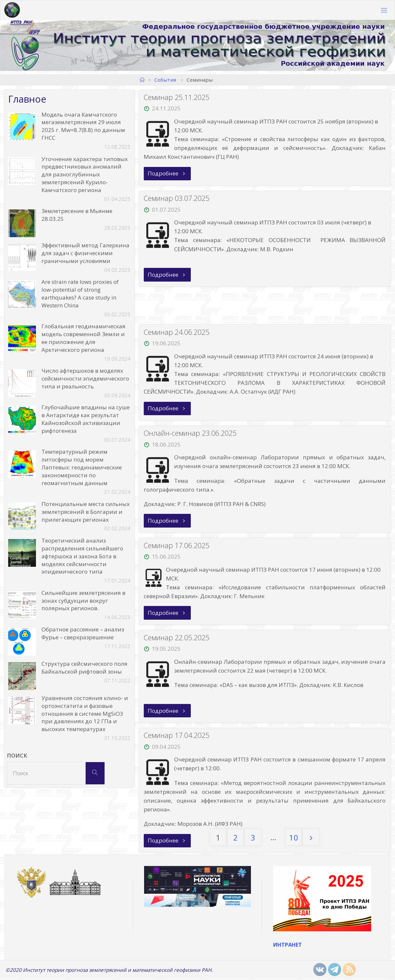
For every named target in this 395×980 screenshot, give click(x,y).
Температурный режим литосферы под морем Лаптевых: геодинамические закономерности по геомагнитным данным (82, 467)
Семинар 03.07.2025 (177, 198)
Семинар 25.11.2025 (177, 97)
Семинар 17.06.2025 (177, 545)
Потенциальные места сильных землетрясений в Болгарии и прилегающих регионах (86, 512)
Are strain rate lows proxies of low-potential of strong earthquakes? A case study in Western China (80, 293)
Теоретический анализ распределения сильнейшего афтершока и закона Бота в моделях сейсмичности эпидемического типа (82, 556)
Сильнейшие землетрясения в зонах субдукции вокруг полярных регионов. (83, 601)
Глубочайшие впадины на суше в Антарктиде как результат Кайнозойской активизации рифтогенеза (86, 419)
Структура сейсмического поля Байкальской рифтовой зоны (84, 668)
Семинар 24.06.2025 (177, 332)
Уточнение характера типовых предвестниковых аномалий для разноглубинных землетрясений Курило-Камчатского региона (85, 174)
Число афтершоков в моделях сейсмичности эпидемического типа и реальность (85, 378)
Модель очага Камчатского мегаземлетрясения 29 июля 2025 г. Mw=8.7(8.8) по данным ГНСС (83, 126)
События (165, 80)
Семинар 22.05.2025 (177, 638)
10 (294, 838)
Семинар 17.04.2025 (177, 735)
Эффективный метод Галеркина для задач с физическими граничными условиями (85, 253)
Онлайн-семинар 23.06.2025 (190, 433)
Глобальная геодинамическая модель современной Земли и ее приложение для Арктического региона (83, 338)
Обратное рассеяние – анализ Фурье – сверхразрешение (83, 633)
